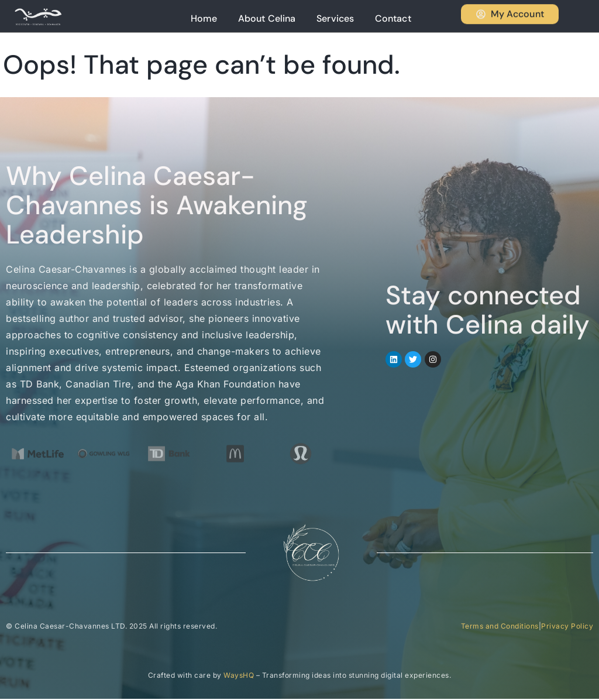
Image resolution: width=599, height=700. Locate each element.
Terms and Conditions (500, 627)
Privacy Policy (567, 627)
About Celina (295, 17)
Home (241, 17)
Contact (402, 17)
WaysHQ (239, 676)
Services (354, 17)
